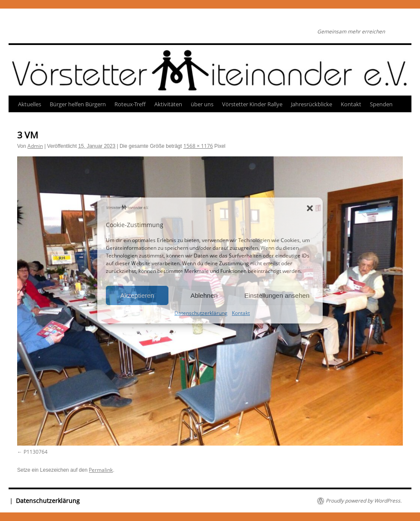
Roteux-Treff (130, 104)
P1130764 (36, 452)
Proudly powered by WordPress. (364, 501)
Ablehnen (204, 295)
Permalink (101, 470)
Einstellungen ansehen (277, 295)
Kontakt (241, 313)
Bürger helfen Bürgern (78, 104)
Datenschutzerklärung (201, 313)
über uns (202, 104)
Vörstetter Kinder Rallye (252, 104)
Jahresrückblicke (312, 104)
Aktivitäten (168, 104)
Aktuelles (30, 104)
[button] (310, 208)
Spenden (381, 104)
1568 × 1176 (198, 146)
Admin (35, 146)
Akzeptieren (137, 295)
